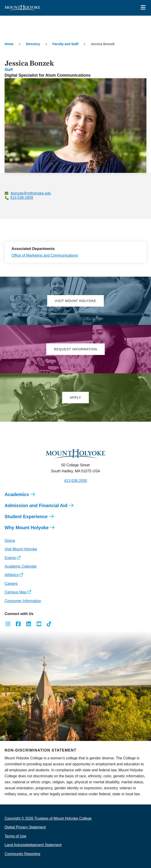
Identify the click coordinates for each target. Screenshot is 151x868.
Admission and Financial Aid (36, 505)
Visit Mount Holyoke (21, 549)
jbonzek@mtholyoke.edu (31, 193)
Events (10, 558)
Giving (10, 541)
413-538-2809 (22, 198)
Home (9, 44)
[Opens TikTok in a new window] (49, 624)
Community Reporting (22, 854)
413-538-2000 (75, 481)
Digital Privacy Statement (25, 827)
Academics (17, 494)
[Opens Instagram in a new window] (8, 624)
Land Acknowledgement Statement (33, 845)
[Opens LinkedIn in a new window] (29, 624)
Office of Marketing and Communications (45, 255)
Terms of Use (15, 836)
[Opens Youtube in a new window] (39, 624)
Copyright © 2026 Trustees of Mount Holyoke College (48, 818)
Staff (9, 70)
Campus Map (16, 592)
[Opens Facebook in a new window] (18, 624)
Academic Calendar (21, 566)
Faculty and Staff (65, 44)
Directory (33, 44)
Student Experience (26, 517)
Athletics (12, 575)
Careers (11, 584)
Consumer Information (23, 601)
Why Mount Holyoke (27, 528)
